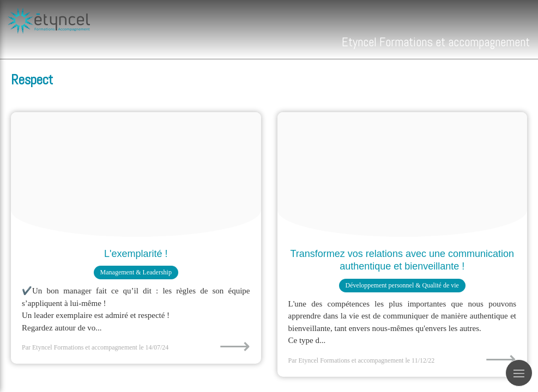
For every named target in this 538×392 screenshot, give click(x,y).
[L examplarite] (136, 174)
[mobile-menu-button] (519, 373)
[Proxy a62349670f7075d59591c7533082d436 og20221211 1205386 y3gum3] (403, 174)
